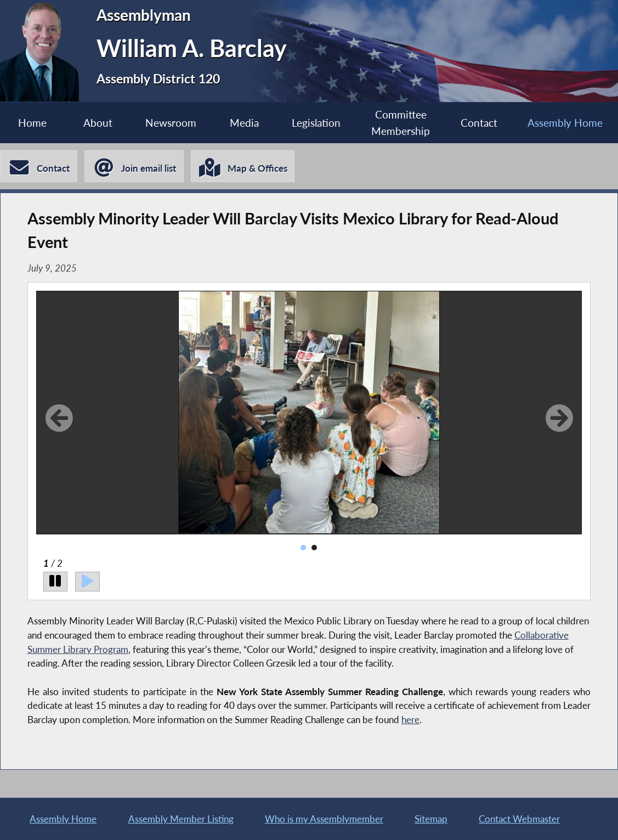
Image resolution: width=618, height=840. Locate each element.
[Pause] (56, 582)
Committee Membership (401, 122)
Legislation (316, 123)
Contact (479, 123)
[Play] (87, 582)
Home (32, 123)
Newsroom (171, 123)
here (410, 720)
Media (244, 123)
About (98, 123)
